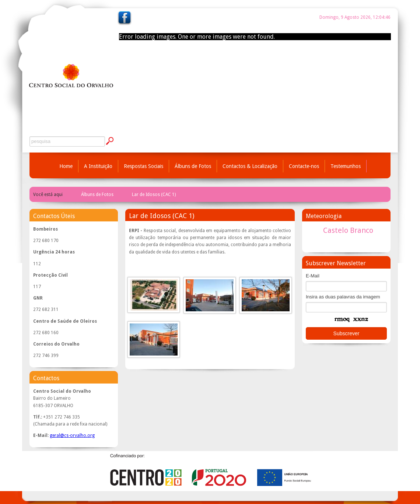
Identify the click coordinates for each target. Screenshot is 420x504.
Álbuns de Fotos (193, 166)
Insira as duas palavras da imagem (343, 297)
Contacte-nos (304, 166)
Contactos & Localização (250, 166)
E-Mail (313, 276)
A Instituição (98, 166)
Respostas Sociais (143, 166)
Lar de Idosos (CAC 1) (154, 195)
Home (66, 166)
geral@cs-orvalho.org (72, 435)
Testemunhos (346, 166)
